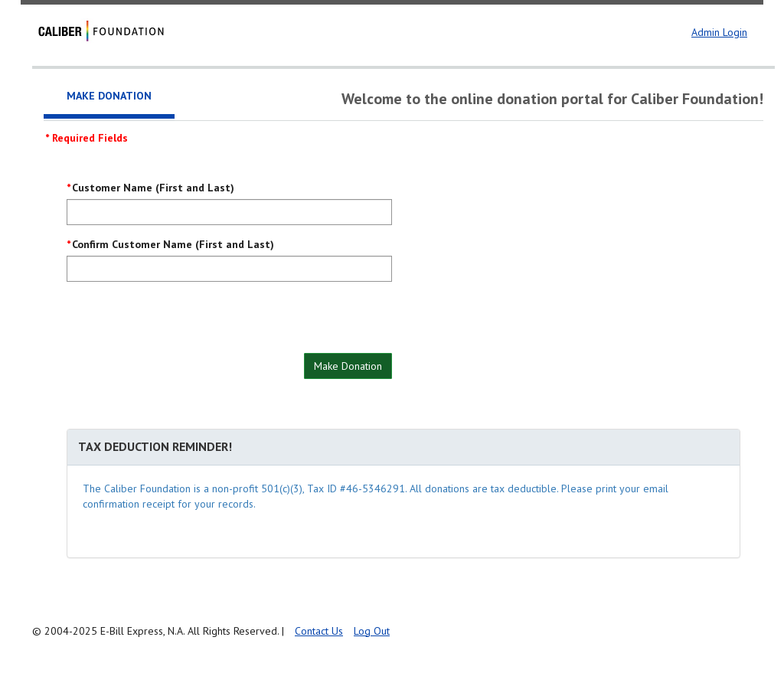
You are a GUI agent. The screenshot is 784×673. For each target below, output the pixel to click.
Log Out (372, 631)
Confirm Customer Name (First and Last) (173, 244)
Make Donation (348, 366)
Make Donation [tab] (109, 96)
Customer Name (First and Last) (153, 188)
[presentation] (183, 323)
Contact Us (319, 631)
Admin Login (719, 32)
